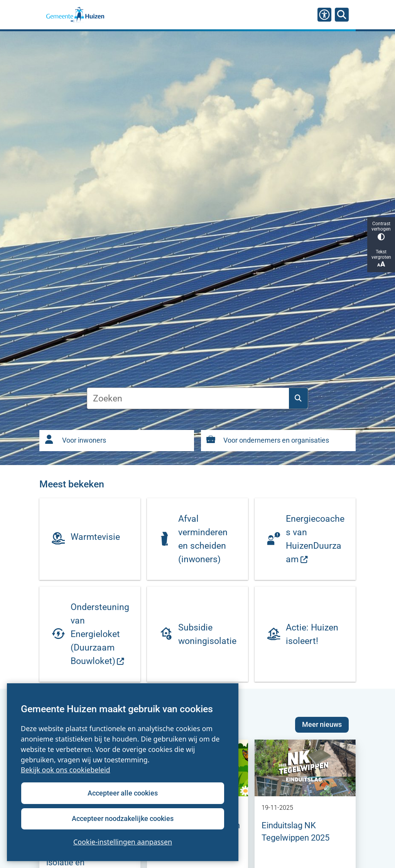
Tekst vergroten (381, 259)
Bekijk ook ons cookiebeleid (66, 770)
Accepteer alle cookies (123, 793)
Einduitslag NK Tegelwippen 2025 (295, 832)
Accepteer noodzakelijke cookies (123, 818)
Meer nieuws (322, 724)
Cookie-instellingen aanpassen (123, 842)
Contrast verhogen (381, 231)
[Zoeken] (342, 14)
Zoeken (298, 398)
